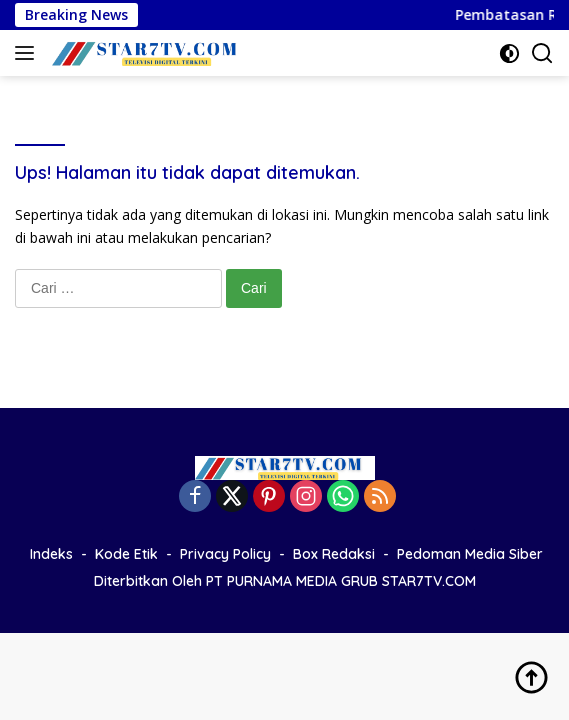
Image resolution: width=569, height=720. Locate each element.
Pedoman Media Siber (470, 554)
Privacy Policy (225, 554)
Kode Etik (126, 554)
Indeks (51, 554)
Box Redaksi (334, 554)
